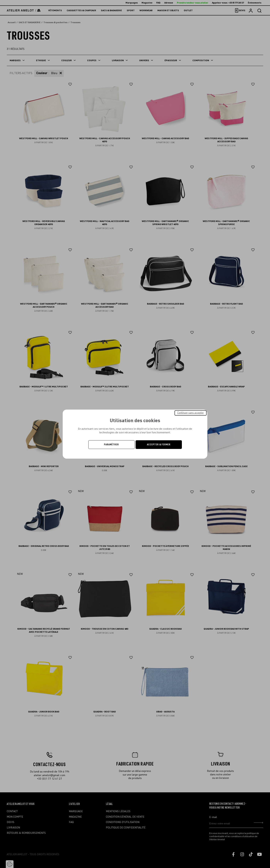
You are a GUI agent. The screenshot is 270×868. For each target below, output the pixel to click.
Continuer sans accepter (191, 413)
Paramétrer (111, 445)
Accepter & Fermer (159, 445)
